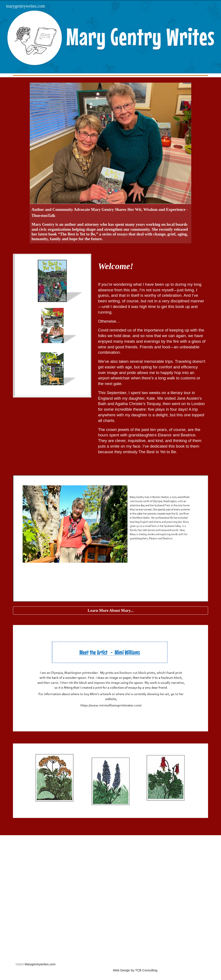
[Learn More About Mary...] (111, 610)
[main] (152, 266)
